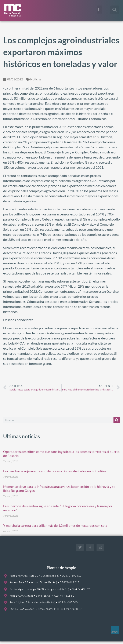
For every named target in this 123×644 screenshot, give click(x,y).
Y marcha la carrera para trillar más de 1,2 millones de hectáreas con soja (55, 528)
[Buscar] (117, 423)
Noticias (36, 82)
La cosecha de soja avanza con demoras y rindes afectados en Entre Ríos (55, 474)
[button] (99, 10)
